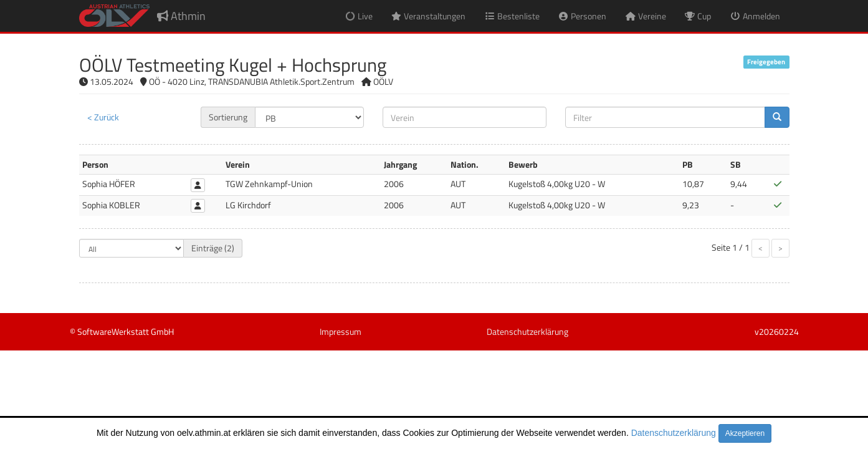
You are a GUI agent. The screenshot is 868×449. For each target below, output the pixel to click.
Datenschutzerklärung (674, 433)
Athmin (181, 16)
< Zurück (103, 117)
